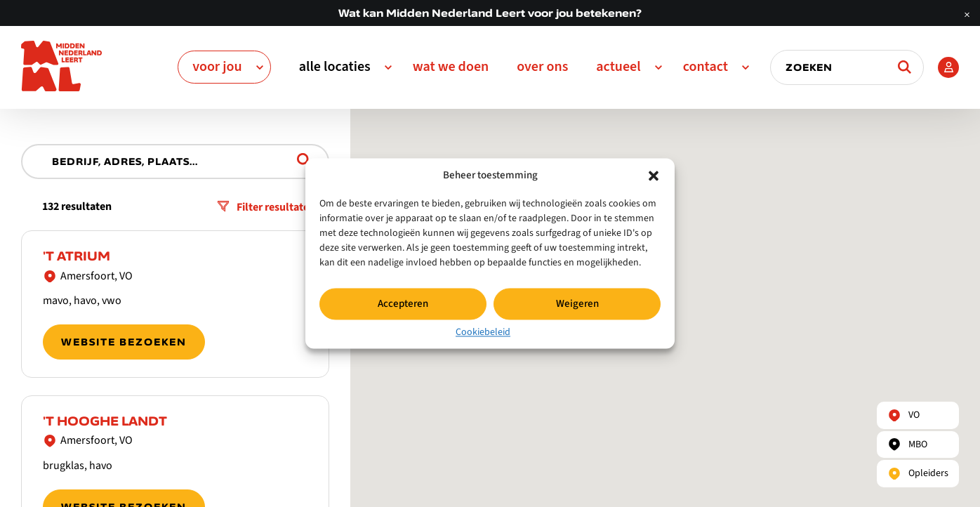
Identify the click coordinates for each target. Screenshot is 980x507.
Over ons (542, 67)
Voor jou (217, 67)
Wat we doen (451, 67)
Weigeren (577, 304)
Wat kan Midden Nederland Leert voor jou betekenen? (490, 13)
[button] (654, 176)
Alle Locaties (335, 67)
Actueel (618, 67)
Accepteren (403, 304)
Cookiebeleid (483, 332)
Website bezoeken (124, 342)
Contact (706, 67)
